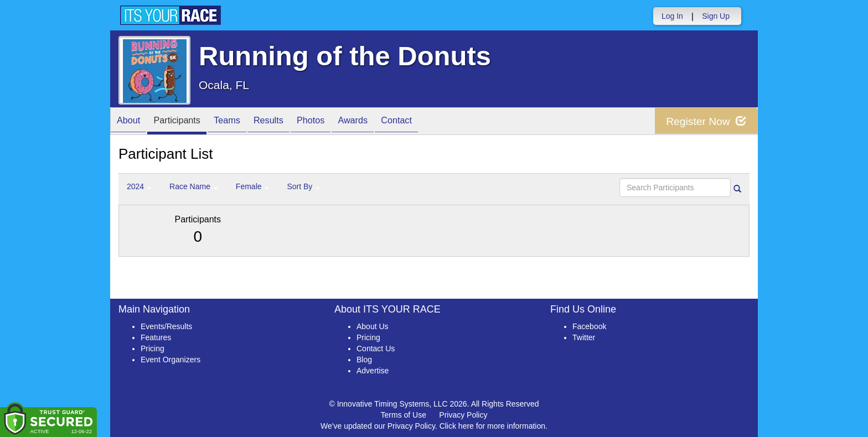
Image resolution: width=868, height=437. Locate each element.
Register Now (704, 121)
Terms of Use (404, 415)
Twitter (584, 337)
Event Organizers (170, 360)
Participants (185, 122)
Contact (432, 122)
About (131, 122)
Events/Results (166, 326)
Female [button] (253, 186)
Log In (672, 16)
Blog (364, 360)
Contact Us (376, 348)
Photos (335, 122)
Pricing (153, 348)
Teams (241, 122)
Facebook (589, 326)
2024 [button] (139, 186)
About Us (373, 326)
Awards (383, 122)
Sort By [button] (303, 186)
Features (156, 337)
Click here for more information (492, 426)
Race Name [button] (194, 186)
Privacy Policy (463, 415)
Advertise (373, 371)
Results (288, 122)
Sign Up (716, 16)
